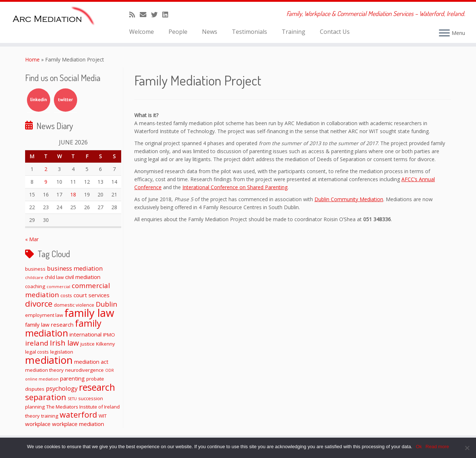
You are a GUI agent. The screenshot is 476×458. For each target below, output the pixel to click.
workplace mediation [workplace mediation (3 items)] (78, 424)
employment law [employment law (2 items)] (44, 315)
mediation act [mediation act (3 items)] (91, 362)
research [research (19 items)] (97, 387)
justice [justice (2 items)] (88, 344)
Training (293, 32)
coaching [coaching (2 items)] (35, 286)
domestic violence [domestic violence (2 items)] (74, 305)
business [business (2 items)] (35, 269)
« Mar (32, 239)
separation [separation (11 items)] (46, 397)
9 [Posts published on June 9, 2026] (46, 182)
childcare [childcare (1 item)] (34, 278)
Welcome (142, 32)
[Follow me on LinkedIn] (168, 15)
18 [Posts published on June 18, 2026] (73, 194)
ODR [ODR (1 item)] (110, 370)
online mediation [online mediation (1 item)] (42, 379)
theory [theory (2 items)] (32, 416)
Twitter (66, 100)
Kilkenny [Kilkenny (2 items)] (106, 344)
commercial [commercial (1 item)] (58, 287)
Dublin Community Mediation (349, 199)
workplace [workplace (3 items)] (38, 424)
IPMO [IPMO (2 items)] (109, 335)
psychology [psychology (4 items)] (62, 388)
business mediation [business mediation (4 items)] (75, 268)
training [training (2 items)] (50, 416)
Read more (437, 447)
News (210, 32)
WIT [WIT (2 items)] (103, 416)
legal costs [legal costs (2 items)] (37, 352)
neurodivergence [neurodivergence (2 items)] (84, 370)
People (178, 32)
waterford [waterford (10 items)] (78, 415)
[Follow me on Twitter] (157, 15)
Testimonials (249, 32)
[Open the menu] (444, 33)
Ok (419, 447)
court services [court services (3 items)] (92, 295)
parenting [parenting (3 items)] (72, 378)
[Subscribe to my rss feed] (134, 15)
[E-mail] (145, 15)
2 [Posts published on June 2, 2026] (46, 169)
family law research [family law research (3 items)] (49, 324)
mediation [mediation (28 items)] (49, 360)
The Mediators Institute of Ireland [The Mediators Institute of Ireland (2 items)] (83, 407)
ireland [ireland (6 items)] (37, 343)
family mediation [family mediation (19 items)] (63, 328)
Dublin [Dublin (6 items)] (106, 304)
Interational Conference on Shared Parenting (235, 187)
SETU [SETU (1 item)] (72, 399)
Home (32, 59)
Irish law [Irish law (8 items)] (64, 343)
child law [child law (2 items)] (54, 277)
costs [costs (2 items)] (66, 295)
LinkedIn (39, 100)
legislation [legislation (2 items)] (62, 352)
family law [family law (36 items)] (89, 313)
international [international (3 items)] (86, 334)
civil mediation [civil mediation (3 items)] (83, 277)
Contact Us (335, 32)
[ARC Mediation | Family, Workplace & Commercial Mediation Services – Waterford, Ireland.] (55, 17)
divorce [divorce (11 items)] (39, 303)
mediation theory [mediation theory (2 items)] (44, 370)
